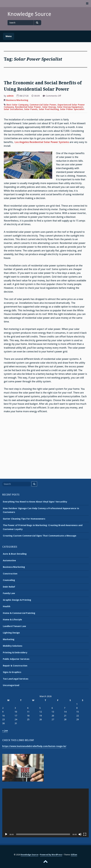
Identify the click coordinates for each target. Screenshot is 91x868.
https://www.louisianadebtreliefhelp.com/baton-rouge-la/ (34, 746)
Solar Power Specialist (72, 109)
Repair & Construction (15, 666)
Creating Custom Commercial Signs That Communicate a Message (40, 536)
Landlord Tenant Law (14, 626)
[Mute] (80, 834)
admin (10, 96)
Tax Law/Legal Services (16, 679)
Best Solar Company (17, 105)
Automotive (9, 560)
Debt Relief (9, 587)
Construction (10, 574)
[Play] (6, 834)
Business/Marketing (17, 100)
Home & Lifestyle (12, 620)
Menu (9, 36)
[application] (45, 813)
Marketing (9, 639)
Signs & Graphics (12, 672)
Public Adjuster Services (16, 659)
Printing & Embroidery (15, 653)
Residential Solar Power (28, 107)
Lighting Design (11, 633)
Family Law (9, 593)
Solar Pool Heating (49, 109)
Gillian (74, 855)
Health (7, 606)
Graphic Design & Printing (17, 600)
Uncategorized (11, 685)
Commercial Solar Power (43, 105)
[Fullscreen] (85, 834)
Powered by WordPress (51, 855)
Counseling (9, 580)
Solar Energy (49, 107)
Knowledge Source (29, 14)
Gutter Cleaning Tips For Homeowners (24, 519)
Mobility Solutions (13, 646)
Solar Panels (31, 109)
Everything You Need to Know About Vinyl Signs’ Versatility (35, 502)
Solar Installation (13, 109)
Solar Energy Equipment (70, 107)
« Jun (5, 731)
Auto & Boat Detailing (15, 554)
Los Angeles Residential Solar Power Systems (42, 142)
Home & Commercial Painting (19, 613)
